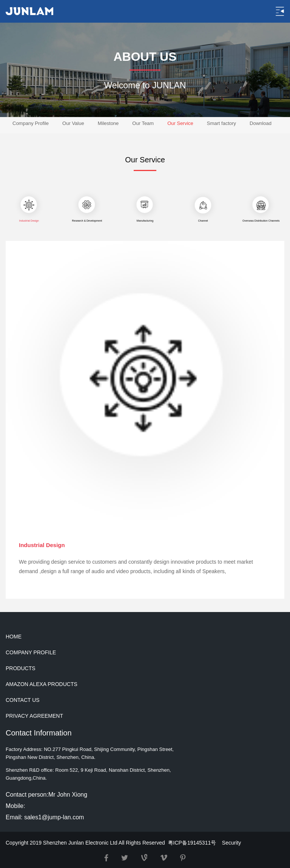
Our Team (143, 123)
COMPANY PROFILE (31, 652)
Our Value (73, 123)
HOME (14, 637)
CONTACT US (23, 700)
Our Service (180, 123)
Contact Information (39, 733)
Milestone (108, 123)
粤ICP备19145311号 (192, 843)
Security (232, 843)
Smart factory (221, 123)
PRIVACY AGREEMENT (34, 716)
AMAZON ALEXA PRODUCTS (42, 684)
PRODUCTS (21, 668)
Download (261, 123)
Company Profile (31, 123)
